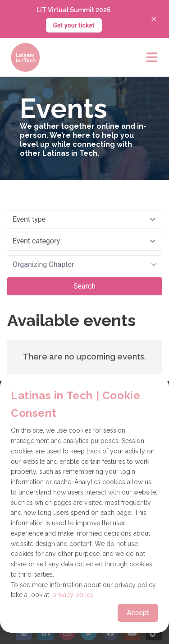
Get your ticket (74, 25)
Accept (138, 613)
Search (84, 286)
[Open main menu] (152, 57)
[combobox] (84, 265)
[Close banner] (154, 19)
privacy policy (73, 595)
